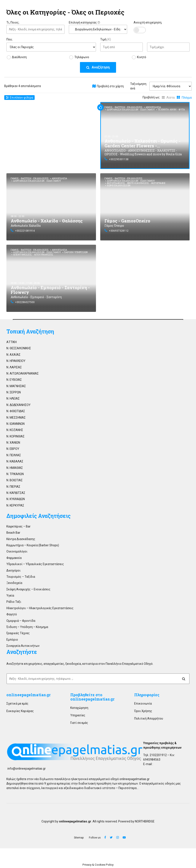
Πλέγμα (187, 98)
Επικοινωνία (143, 704)
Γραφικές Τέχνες (18, 633)
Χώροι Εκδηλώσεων (119, 185)
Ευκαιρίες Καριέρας (20, 711)
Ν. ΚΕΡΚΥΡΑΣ (15, 505)
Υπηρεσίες (78, 715)
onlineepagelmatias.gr (29, 695)
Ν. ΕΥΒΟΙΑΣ (14, 380)
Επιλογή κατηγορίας (84, 22)
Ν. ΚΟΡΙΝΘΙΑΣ (15, 436)
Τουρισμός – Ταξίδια (21, 577)
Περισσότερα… (128, 788)
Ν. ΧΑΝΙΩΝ (13, 443)
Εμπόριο (12, 640)
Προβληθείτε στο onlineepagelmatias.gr (92, 697)
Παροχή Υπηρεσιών (76, 252)
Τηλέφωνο (82, 57)
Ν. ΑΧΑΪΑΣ (13, 355)
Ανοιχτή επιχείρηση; (148, 22)
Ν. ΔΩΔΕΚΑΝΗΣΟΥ (18, 405)
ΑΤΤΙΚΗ (12, 342)
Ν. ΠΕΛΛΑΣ (14, 455)
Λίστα (171, 98)
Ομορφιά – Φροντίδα (21, 621)
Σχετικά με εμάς (17, 704)
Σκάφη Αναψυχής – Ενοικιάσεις (28, 589)
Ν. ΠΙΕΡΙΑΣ (13, 487)
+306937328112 (119, 231)
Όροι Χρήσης (143, 711)
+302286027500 (25, 302)
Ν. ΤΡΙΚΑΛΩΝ (15, 474)
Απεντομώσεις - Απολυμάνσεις (33, 254)
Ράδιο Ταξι (14, 602)
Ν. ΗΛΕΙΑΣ (13, 398)
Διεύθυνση (19, 57)
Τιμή (106, 39)
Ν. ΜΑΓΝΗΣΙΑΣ (16, 386)
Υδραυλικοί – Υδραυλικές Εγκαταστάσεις (35, 564)
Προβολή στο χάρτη (110, 86)
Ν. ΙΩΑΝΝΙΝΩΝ (15, 424)
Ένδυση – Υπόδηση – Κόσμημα (27, 627)
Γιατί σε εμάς (79, 723)
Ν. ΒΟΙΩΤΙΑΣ (15, 480)
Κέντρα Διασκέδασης (21, 539)
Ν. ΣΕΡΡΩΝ (14, 392)
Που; (9, 39)
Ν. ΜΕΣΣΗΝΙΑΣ (16, 418)
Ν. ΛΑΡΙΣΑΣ (14, 367)
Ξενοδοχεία (14, 583)
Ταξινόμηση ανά (138, 86)
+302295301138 (119, 159)
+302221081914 (25, 231)
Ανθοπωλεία (153, 107)
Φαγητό (12, 614)
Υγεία (10, 595)
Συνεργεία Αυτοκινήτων (23, 646)
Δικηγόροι (13, 570)
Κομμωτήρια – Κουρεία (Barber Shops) (33, 545)
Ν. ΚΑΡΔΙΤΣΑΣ (16, 493)
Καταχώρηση (79, 708)
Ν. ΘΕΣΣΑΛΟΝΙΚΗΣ (19, 348)
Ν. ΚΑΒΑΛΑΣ (15, 461)
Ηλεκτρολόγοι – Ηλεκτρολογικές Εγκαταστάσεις (40, 608)
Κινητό (142, 57)
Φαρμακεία (14, 558)
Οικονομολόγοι (17, 551)
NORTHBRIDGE (145, 821)
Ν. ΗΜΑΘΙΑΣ (15, 468)
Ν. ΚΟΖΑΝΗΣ (15, 430)
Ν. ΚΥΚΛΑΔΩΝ (16, 499)
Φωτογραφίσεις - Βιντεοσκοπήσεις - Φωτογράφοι (136, 183)
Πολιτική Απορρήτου (149, 718)
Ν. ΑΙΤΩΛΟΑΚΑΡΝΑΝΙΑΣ (23, 373)
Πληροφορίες (147, 695)
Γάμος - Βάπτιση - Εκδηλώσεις (124, 107)
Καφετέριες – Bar (18, 526)
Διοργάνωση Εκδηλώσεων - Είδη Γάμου (131, 109)
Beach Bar (13, 533)
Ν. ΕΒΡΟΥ (13, 449)
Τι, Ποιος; (13, 22)
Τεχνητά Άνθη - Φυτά (171, 109)
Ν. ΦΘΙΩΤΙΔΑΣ (16, 411)
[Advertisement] (51, 132)
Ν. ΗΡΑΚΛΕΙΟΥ (16, 361)
